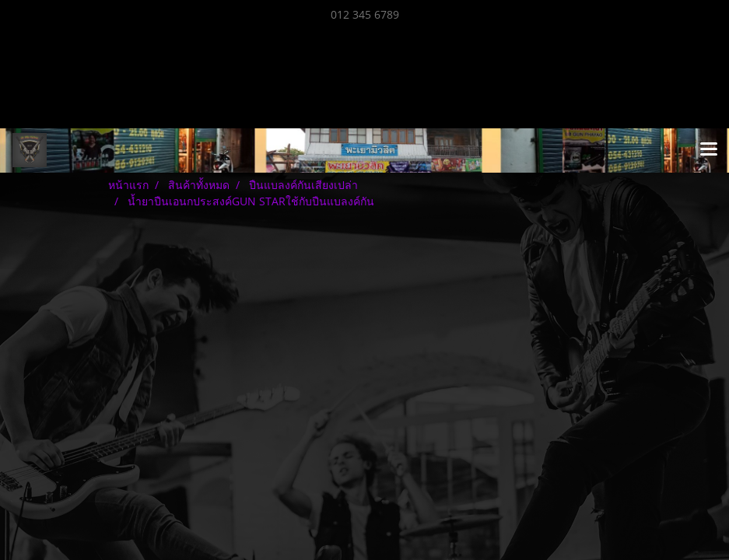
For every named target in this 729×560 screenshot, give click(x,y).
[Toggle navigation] (709, 150)
